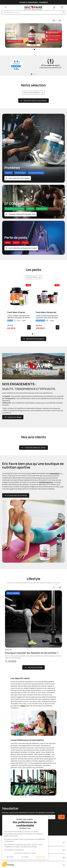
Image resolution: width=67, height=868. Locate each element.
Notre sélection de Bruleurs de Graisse (23, 248)
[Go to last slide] (54, 20)
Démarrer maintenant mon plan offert (22, 214)
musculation (55, 473)
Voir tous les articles (35, 667)
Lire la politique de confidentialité (14, 850)
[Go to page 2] (34, 74)
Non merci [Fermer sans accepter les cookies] (10, 857)
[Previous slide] (54, 588)
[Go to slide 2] (34, 49)
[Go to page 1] (32, 74)
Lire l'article (12, 661)
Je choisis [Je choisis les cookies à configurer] (25, 857)
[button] (5, 864)
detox (23, 706)
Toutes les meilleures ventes (35, 448)
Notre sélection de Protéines (19, 178)
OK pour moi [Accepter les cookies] (40, 857)
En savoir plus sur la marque (17, 495)
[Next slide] (60, 20)
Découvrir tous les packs (35, 339)
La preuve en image (14, 417)
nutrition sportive (46, 482)
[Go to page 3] (36, 74)
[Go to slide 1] (32, 49)
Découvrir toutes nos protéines (35, 101)
